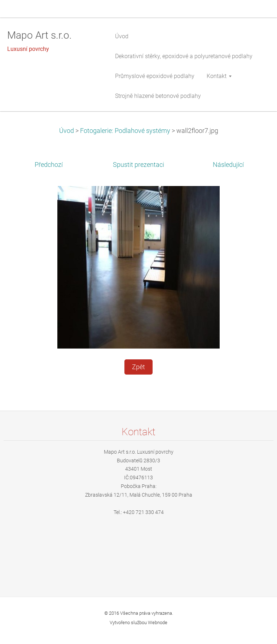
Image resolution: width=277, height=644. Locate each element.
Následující (228, 165)
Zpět (138, 367)
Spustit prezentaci (138, 165)
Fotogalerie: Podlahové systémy (125, 131)
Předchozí (49, 165)
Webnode (158, 623)
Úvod (67, 131)
